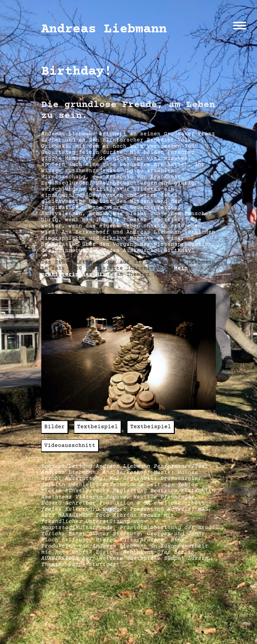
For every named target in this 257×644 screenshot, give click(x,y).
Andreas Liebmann (104, 29)
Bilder (55, 427)
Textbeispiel (97, 427)
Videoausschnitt (70, 446)
